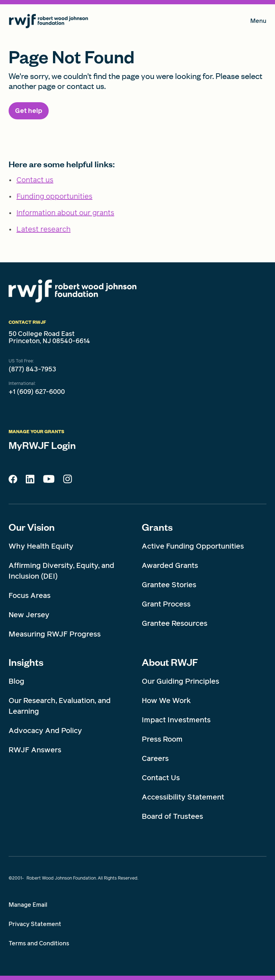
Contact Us (161, 778)
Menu (258, 22)
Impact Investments (176, 720)
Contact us (35, 180)
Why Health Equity (41, 546)
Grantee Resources (175, 623)
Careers (155, 758)
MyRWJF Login (42, 445)
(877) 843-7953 (32, 369)
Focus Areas (30, 595)
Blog (16, 681)
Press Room (162, 739)
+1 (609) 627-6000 (37, 392)
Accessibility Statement (183, 797)
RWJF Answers (35, 750)
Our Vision (32, 527)
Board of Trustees (172, 816)
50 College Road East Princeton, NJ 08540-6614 (49, 337)
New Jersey (29, 615)
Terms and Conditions (39, 943)
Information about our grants (65, 213)
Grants (157, 527)
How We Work (166, 701)
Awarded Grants (170, 565)
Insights (26, 662)
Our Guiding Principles (180, 681)
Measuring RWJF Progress (55, 634)
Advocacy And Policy (45, 731)
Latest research (44, 229)
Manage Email (28, 905)
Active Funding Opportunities (193, 546)
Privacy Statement (35, 924)
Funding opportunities (54, 196)
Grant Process (166, 604)
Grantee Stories (169, 585)
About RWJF (170, 662)
